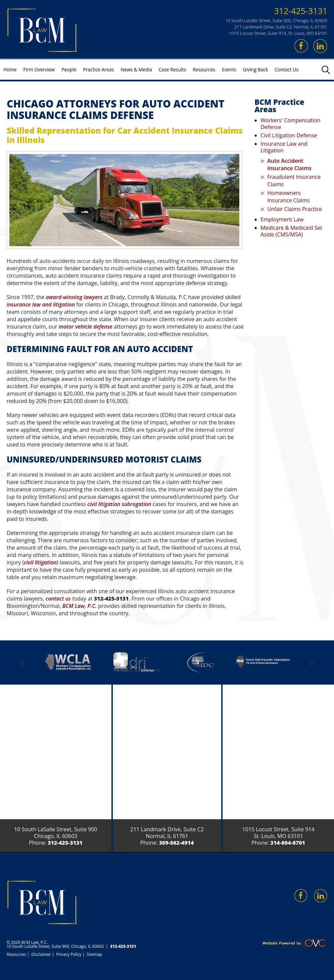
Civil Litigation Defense (289, 135)
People (69, 69)
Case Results (172, 69)
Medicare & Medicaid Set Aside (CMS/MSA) (291, 231)
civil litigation (40, 562)
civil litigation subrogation (119, 504)
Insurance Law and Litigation (284, 147)
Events (229, 69)
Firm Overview (39, 69)
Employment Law (282, 219)
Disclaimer (41, 954)
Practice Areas (98, 69)
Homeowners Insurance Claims (289, 197)
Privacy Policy (69, 954)
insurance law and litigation (41, 304)
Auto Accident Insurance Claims (289, 164)
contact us (58, 599)
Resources (204, 69)
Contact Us (287, 69)
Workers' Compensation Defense (291, 124)
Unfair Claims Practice (295, 209)
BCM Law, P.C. (79, 606)
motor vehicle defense (86, 327)
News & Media (136, 69)
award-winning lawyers (74, 297)
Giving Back (256, 69)
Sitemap (94, 954)
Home (10, 69)
